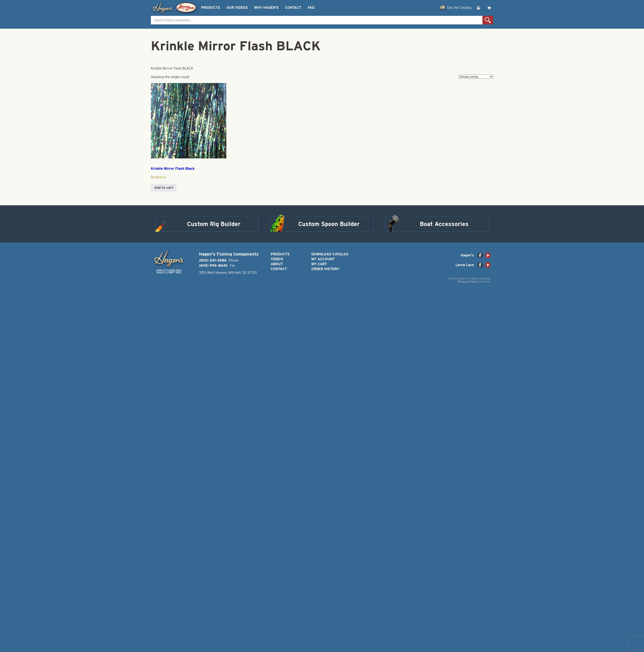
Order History (325, 269)
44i (488, 282)
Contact (293, 8)
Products (211, 8)
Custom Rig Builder (214, 224)
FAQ (311, 8)
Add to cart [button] (164, 188)
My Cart (319, 264)
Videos (277, 259)
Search (488, 20)
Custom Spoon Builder (329, 224)
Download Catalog (330, 254)
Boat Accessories (444, 224)
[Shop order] (476, 77)
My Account (323, 259)
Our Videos (237, 8)
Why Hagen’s (266, 8)
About (277, 264)
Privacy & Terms (467, 282)
